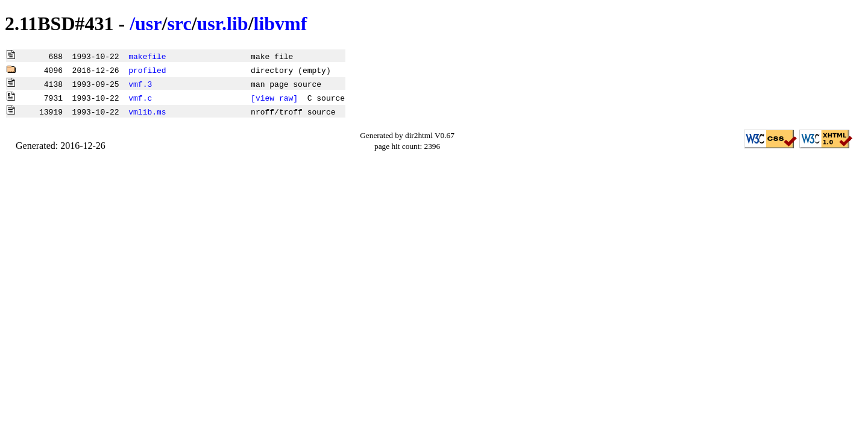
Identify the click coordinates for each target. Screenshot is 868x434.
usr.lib (223, 24)
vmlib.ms (147, 112)
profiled (147, 70)
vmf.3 (140, 84)
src (179, 24)
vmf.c (140, 98)
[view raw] (274, 98)
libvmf (281, 24)
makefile (147, 56)
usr (148, 24)
